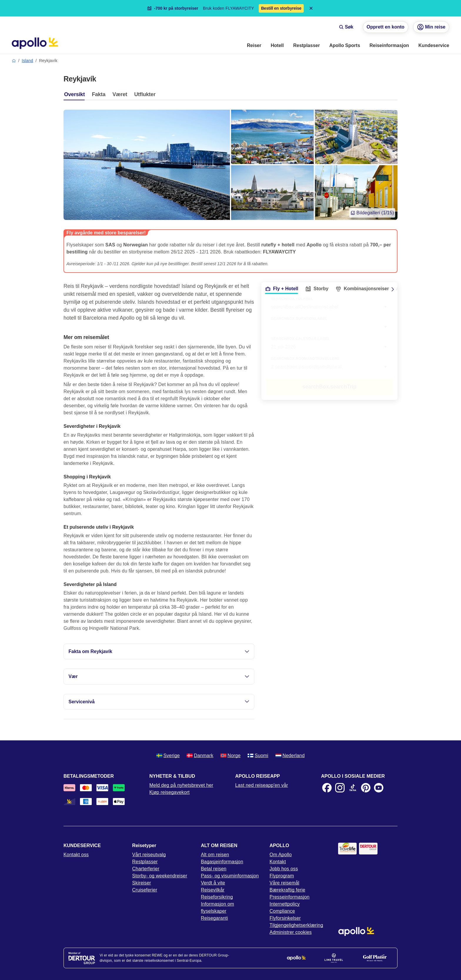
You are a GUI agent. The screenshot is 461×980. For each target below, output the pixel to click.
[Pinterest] (366, 788)
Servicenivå (159, 702)
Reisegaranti (214, 918)
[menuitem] (254, 46)
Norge (231, 756)
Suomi (258, 756)
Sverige (168, 756)
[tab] (76, 96)
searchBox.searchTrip (329, 387)
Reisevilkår (213, 890)
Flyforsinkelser (285, 918)
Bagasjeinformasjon (222, 862)
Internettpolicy (285, 904)
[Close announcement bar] (311, 8)
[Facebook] (327, 788)
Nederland (290, 756)
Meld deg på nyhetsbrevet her (181, 785)
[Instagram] (340, 788)
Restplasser (145, 862)
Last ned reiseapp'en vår (262, 785)
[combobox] (329, 327)
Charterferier (146, 869)
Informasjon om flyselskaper (217, 908)
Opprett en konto (386, 27)
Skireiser (142, 883)
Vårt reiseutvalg (149, 855)
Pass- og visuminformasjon (230, 876)
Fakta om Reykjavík (159, 651)
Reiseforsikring (217, 897)
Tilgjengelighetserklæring (296, 925)
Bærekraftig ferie (288, 890)
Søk (346, 27)
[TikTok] (353, 788)
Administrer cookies (291, 932)
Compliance (282, 911)
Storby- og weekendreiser (160, 876)
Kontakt (278, 862)
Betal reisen (214, 869)
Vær (159, 676)
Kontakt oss (76, 855)
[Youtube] (379, 788)
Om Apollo (281, 855)
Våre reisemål (284, 883)
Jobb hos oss (284, 869)
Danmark (200, 756)
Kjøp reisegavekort (169, 792)
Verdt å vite (213, 883)
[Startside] (35, 43)
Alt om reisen (215, 855)
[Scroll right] (393, 289)
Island (27, 61)
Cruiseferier (145, 890)
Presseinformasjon (290, 897)
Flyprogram (282, 876)
